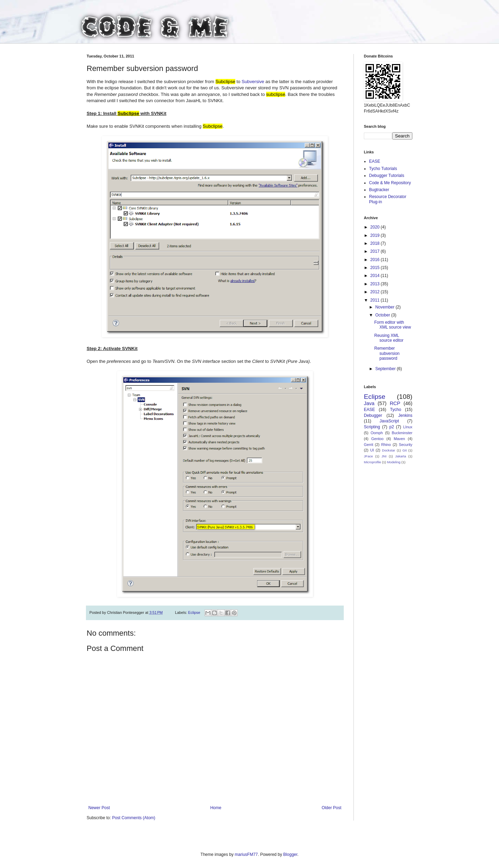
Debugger (373, 415)
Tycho (396, 410)
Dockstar (388, 450)
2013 (376, 284)
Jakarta (400, 456)
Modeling (394, 462)
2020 (376, 227)
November (386, 307)
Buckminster (402, 433)
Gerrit (369, 445)
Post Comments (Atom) (134, 818)
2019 (376, 235)
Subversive (253, 82)
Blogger (290, 854)
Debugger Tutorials (387, 176)
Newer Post (99, 808)
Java (369, 403)
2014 (376, 276)
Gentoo (377, 439)
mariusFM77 (246, 854)
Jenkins (405, 415)
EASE (375, 161)
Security (406, 445)
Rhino (386, 445)
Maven (399, 439)
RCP (395, 403)
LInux (408, 427)
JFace (368, 456)
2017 (376, 251)
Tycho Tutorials (383, 169)
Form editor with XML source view (393, 325)
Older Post (331, 808)
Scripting (372, 427)
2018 (376, 243)
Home (216, 808)
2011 (376, 300)
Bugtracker (379, 190)
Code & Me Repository (390, 183)
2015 (376, 268)
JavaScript (389, 421)
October (383, 315)
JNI (384, 456)
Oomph (377, 433)
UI (372, 450)
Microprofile (373, 462)
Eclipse (194, 612)
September (386, 369)
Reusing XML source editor (389, 338)
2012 (376, 292)
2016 (376, 260)
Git (404, 450)
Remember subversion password (387, 353)
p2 (391, 427)
